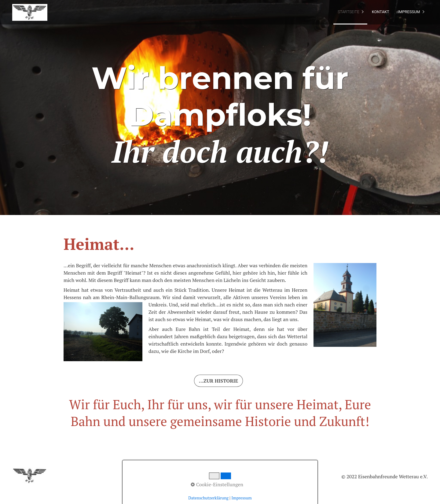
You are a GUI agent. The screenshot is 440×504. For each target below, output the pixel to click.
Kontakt (381, 12)
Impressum (409, 12)
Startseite (348, 12)
